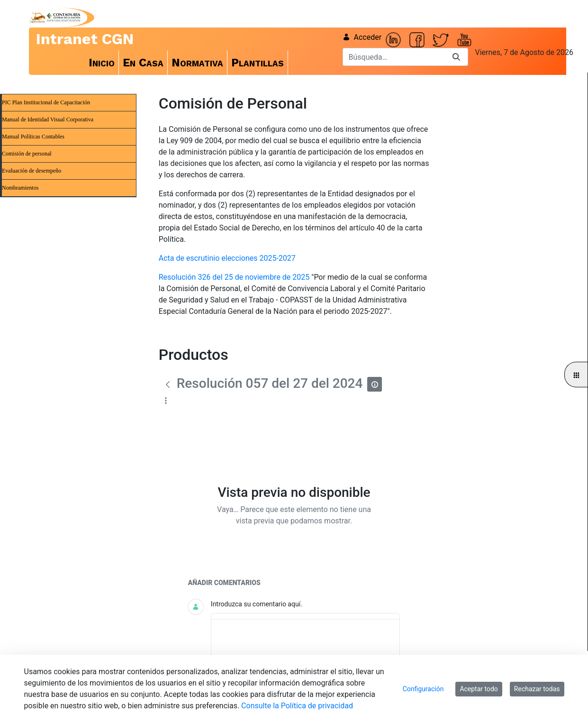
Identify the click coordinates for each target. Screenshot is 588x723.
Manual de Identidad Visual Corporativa (48, 119)
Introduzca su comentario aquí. (257, 604)
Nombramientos (20, 188)
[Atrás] (168, 384)
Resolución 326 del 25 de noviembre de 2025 (234, 277)
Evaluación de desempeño (32, 171)
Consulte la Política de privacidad (297, 706)
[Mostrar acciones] (166, 401)
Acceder (362, 37)
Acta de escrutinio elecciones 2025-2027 (227, 258)
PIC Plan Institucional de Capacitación (46, 102)
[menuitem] (102, 63)
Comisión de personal (27, 154)
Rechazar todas (537, 689)
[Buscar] (394, 57)
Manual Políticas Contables (33, 137)
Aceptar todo (479, 689)
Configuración (423, 689)
